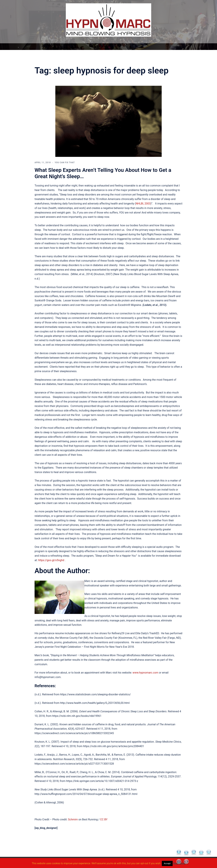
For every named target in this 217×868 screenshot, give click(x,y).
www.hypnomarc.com (145, 673)
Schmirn (73, 819)
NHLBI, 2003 (143, 204)
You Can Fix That (65, 163)
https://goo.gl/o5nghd (51, 560)
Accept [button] (167, 863)
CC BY (104, 819)
